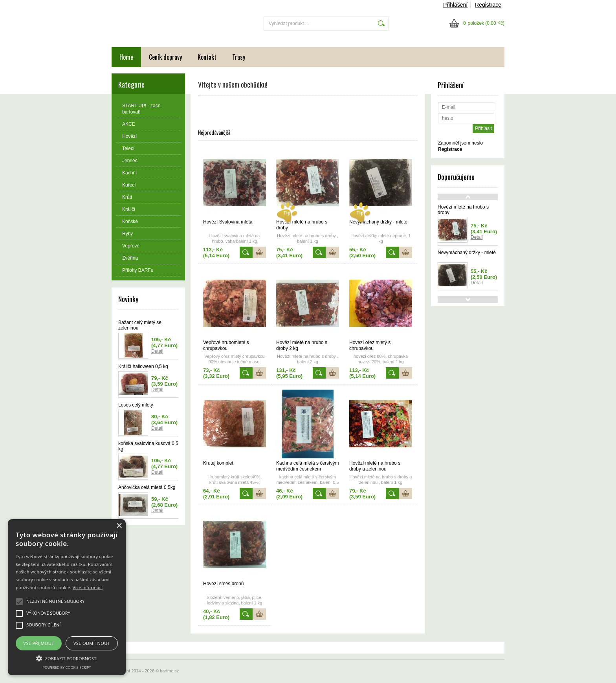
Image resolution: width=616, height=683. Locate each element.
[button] (67, 658)
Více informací (88, 587)
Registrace (488, 5)
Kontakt (207, 57)
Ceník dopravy (165, 57)
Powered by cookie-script (67, 667)
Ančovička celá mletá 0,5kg (147, 487)
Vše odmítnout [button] (92, 643)
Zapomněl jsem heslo (460, 143)
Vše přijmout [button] (38, 643)
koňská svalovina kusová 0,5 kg (148, 446)
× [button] (119, 526)
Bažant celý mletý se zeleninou (140, 325)
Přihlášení (455, 5)
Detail (157, 351)
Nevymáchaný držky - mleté (467, 253)
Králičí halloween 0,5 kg (143, 366)
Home (126, 57)
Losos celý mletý (136, 405)
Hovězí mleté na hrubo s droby (463, 210)
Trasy (239, 57)
